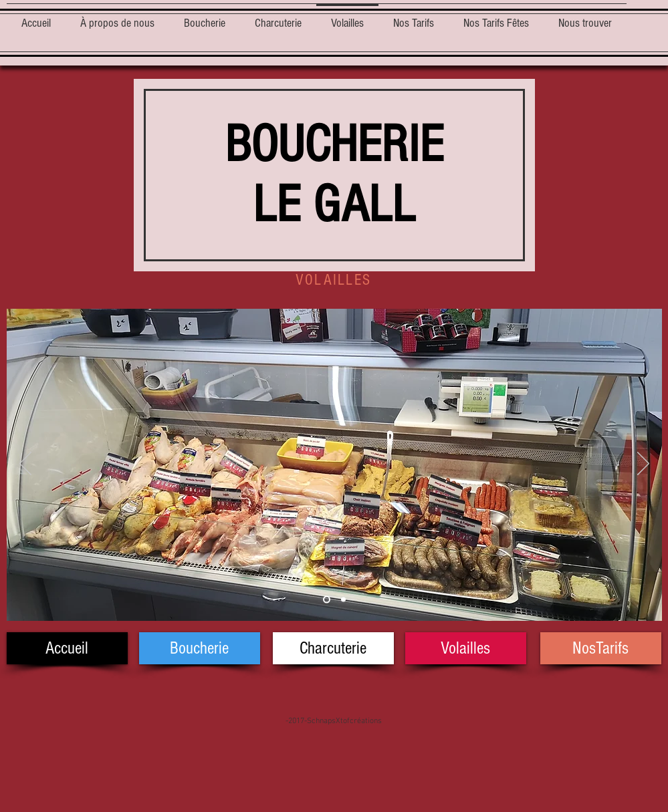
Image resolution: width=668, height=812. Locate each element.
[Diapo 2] (343, 600)
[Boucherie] (200, 648)
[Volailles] (466, 648)
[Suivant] (643, 464)
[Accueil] (67, 648)
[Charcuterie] (333, 648)
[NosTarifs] (601, 648)
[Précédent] (25, 464)
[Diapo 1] (327, 600)
